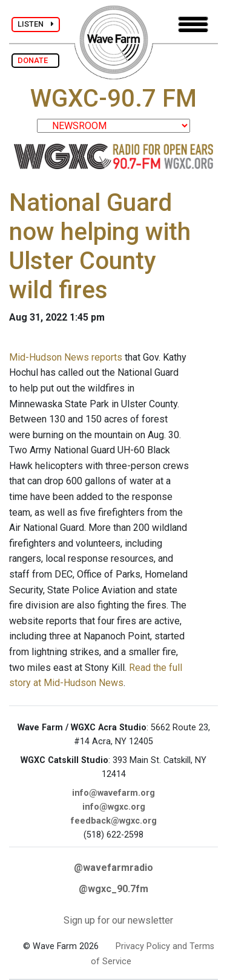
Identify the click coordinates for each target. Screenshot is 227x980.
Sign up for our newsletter (118, 920)
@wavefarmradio (113, 868)
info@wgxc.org (114, 807)
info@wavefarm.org (113, 793)
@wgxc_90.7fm (113, 889)
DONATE (35, 60)
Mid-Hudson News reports (66, 357)
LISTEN (36, 24)
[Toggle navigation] (193, 25)
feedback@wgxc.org (114, 821)
